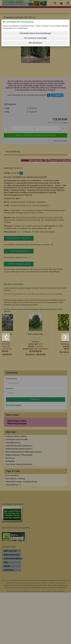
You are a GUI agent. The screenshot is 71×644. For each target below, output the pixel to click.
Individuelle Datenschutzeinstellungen (35, 33)
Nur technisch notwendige (36, 38)
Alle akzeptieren (35, 43)
